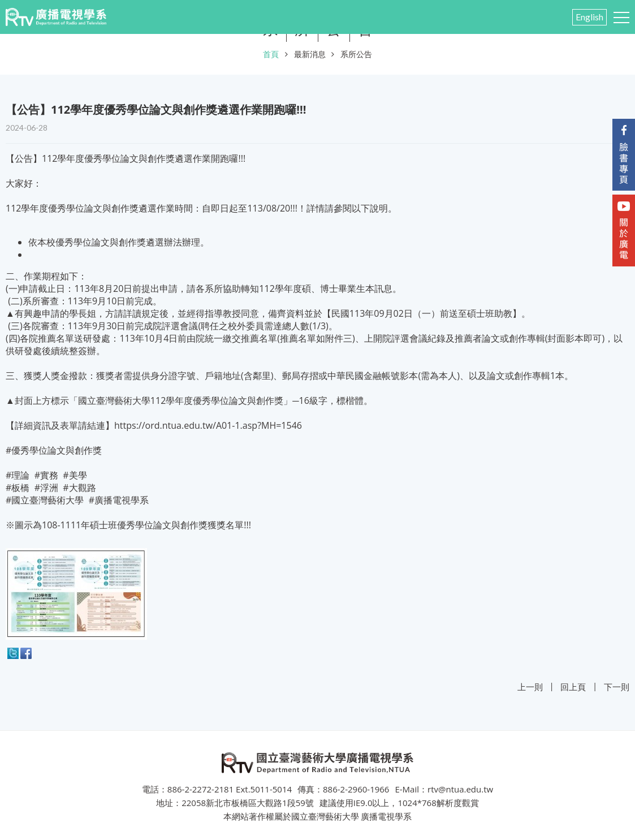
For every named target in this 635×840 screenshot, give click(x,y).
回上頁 (573, 687)
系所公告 (356, 54)
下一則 (617, 687)
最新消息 (310, 54)
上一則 (530, 687)
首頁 (271, 54)
